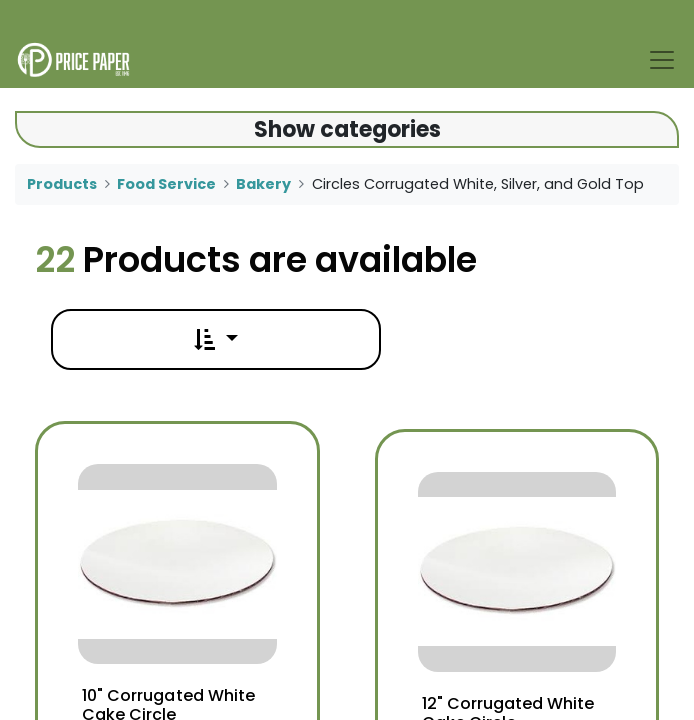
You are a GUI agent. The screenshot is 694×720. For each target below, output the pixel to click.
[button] (216, 339)
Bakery (263, 184)
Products (62, 184)
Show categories (347, 129)
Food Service (166, 184)
